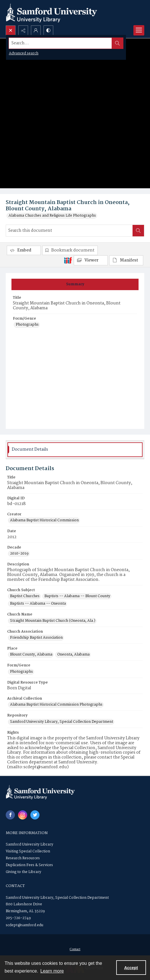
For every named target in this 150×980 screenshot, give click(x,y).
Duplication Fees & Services (29, 865)
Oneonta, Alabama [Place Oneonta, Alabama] (73, 655)
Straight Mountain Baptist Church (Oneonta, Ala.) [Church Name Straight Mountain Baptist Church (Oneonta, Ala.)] (53, 621)
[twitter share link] (35, 815)
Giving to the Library (23, 872)
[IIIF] (68, 260)
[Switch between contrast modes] (48, 30)
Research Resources (23, 858)
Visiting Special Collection (28, 851)
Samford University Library (29, 845)
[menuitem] (75, 949)
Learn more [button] (52, 971)
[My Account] (36, 30)
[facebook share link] (10, 815)
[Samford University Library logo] (52, 13)
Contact (75, 949)
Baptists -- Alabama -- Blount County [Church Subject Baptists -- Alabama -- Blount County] (77, 596)
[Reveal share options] (23, 30)
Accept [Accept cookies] (131, 968)
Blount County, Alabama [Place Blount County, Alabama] (31, 655)
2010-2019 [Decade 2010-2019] (19, 554)
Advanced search (24, 53)
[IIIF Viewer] (91, 260)
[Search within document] (138, 231)
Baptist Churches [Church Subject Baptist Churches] (25, 596)
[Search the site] (60, 43)
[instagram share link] (23, 815)
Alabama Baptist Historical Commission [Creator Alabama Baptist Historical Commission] (44, 520)
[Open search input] (11, 30)
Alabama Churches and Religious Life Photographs (52, 216)
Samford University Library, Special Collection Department (57, 898)
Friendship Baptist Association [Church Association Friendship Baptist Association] (36, 638)
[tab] (75, 284)
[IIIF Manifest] (126, 260)
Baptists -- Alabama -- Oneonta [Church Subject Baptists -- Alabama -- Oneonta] (38, 604)
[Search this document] (69, 231)
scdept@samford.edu (24, 925)
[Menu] (139, 30)
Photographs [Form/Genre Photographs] (27, 325)
